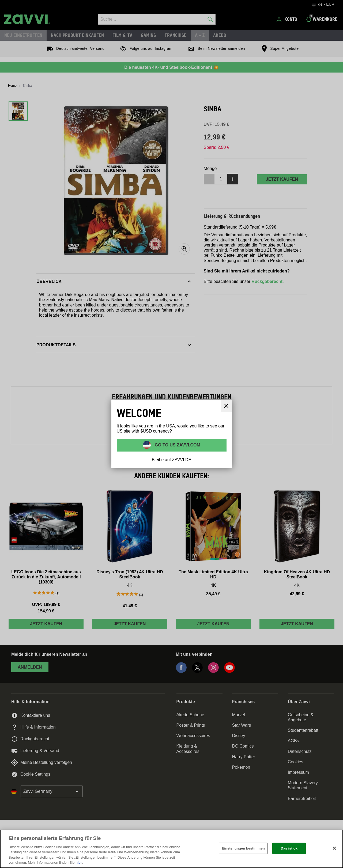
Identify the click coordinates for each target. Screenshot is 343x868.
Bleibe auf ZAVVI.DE (171, 460)
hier (79, 863)
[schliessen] (226, 406)
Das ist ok (289, 848)
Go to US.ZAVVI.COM (177, 445)
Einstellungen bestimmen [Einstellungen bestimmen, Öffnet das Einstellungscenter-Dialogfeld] (243, 848)
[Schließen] (334, 848)
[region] (171, 849)
